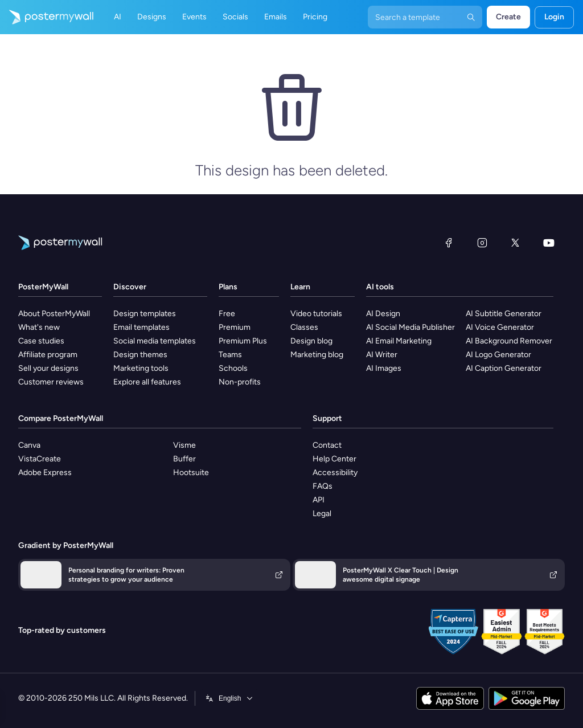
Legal (322, 514)
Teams (230, 355)
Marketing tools (141, 368)
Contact (327, 445)
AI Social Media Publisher (410, 327)
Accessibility (335, 473)
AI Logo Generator (498, 355)
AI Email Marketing (399, 341)
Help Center (334, 459)
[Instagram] (482, 243)
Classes (304, 327)
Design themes (140, 355)
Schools (233, 368)
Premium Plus (243, 341)
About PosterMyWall (54, 314)
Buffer (184, 459)
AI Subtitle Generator (504, 314)
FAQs (323, 486)
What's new (39, 327)
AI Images (384, 368)
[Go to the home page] (47, 17)
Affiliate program (48, 355)
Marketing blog (317, 355)
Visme (184, 445)
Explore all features (147, 382)
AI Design (383, 314)
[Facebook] (449, 243)
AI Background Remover (509, 341)
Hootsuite (191, 473)
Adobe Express (45, 473)
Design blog (311, 341)
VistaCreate (40, 459)
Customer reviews (51, 382)
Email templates (141, 327)
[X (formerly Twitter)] (515, 243)
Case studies (41, 341)
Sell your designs (48, 368)
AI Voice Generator (500, 327)
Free (227, 314)
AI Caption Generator (504, 368)
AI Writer (382, 355)
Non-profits (240, 382)
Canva (29, 445)
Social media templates (155, 341)
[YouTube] (549, 243)
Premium (235, 327)
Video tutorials (316, 314)
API (319, 500)
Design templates (145, 314)
